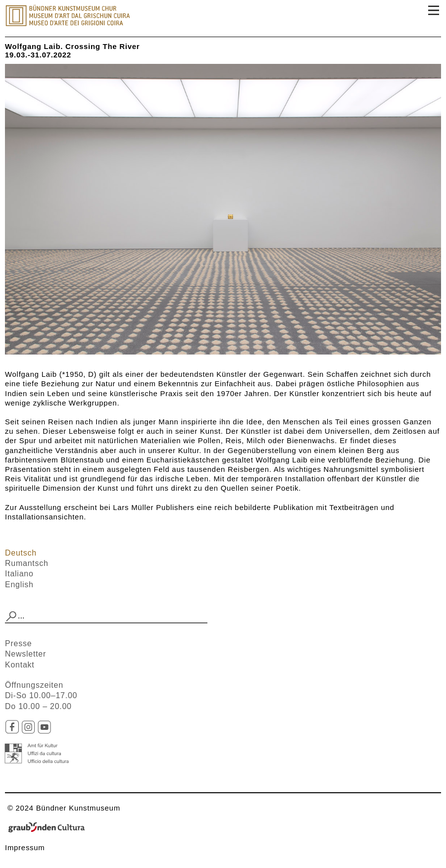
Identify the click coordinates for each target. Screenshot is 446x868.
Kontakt (20, 665)
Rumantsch (27, 563)
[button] (11, 616)
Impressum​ (25, 847)
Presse (18, 643)
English (19, 585)
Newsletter (25, 654)
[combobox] (106, 616)
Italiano (19, 574)
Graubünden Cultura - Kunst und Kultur (50, 828)
